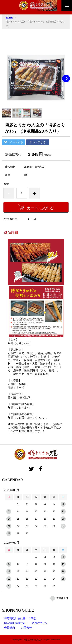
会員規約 (9, 628)
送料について (40, 623)
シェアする (38, 142)
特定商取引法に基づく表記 (20, 618)
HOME (9, 18)
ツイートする (14, 142)
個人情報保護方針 (15, 623)
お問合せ (26, 628)
